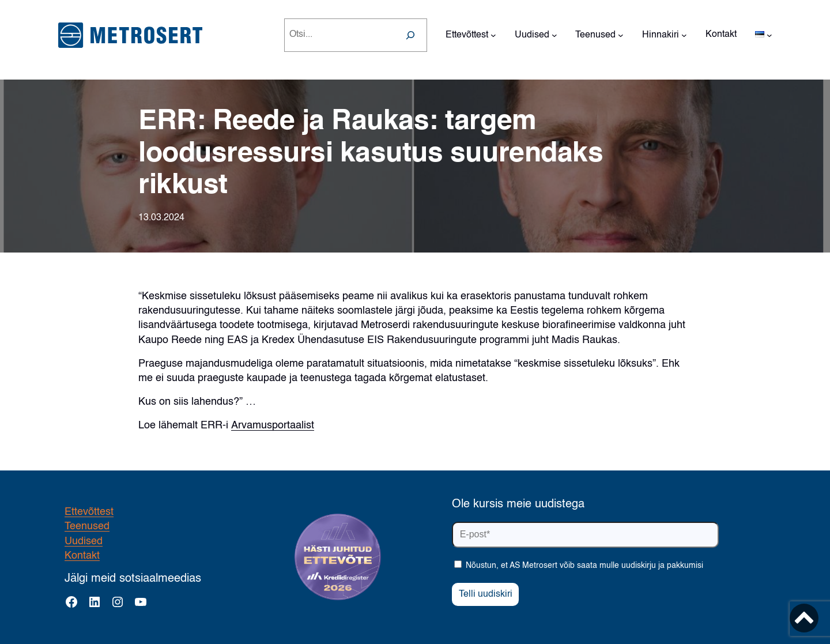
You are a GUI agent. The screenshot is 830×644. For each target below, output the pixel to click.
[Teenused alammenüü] (621, 35)
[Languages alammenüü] (769, 35)
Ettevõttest (89, 512)
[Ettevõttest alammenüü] (493, 35)
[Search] (410, 35)
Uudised (84, 541)
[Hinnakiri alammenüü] (684, 35)
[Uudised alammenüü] (554, 35)
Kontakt (82, 556)
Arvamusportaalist (273, 425)
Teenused (87, 526)
